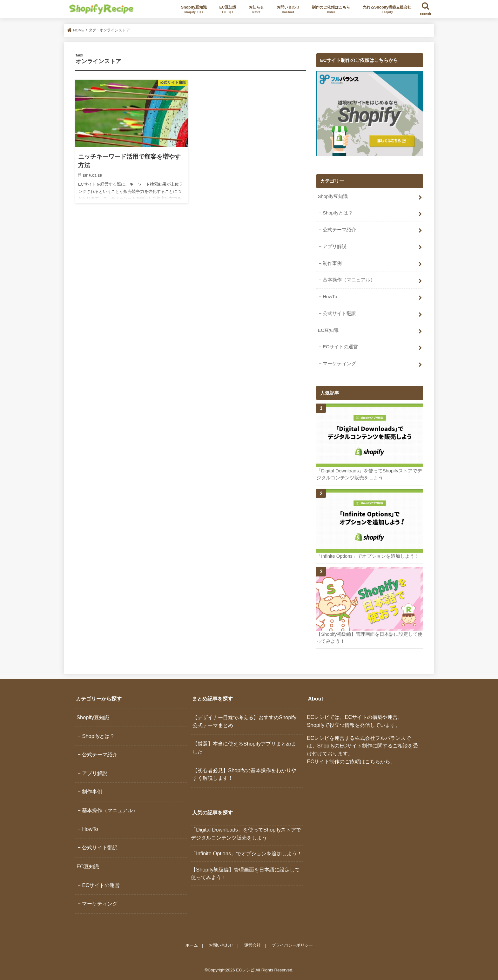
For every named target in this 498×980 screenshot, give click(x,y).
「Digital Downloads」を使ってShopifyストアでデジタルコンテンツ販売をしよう (246, 834)
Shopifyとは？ (338, 213)
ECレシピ (245, 970)
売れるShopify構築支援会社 (387, 10)
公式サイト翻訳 (339, 313)
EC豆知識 (228, 10)
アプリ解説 (335, 247)
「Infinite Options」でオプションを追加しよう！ (246, 853)
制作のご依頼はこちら (331, 10)
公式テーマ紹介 (339, 230)
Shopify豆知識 (194, 10)
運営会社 (252, 945)
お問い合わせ (288, 10)
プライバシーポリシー (292, 945)
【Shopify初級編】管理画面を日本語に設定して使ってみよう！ (245, 874)
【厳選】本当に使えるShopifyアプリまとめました (244, 748)
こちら (373, 761)
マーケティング (339, 364)
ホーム (192, 945)
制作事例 (332, 263)
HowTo (330, 297)
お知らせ (256, 10)
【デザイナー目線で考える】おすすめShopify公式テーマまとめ (244, 721)
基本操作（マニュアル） (349, 280)
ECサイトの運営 (340, 347)
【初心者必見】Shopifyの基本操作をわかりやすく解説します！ (244, 774)
